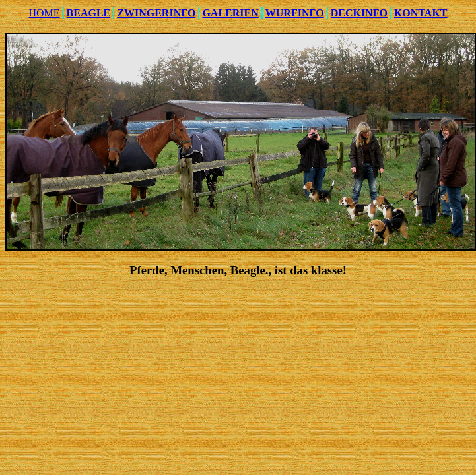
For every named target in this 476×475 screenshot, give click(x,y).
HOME (44, 13)
